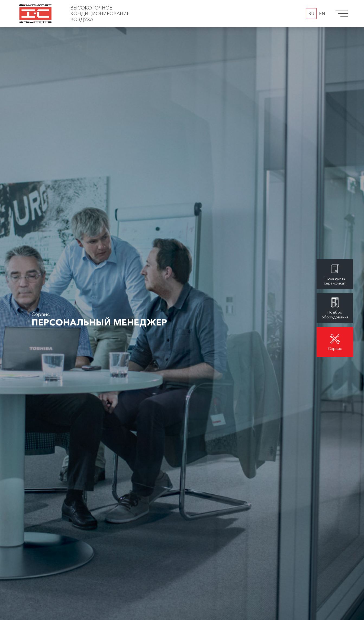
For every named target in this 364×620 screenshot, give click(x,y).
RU (311, 14)
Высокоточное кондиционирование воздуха (100, 13)
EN (322, 14)
